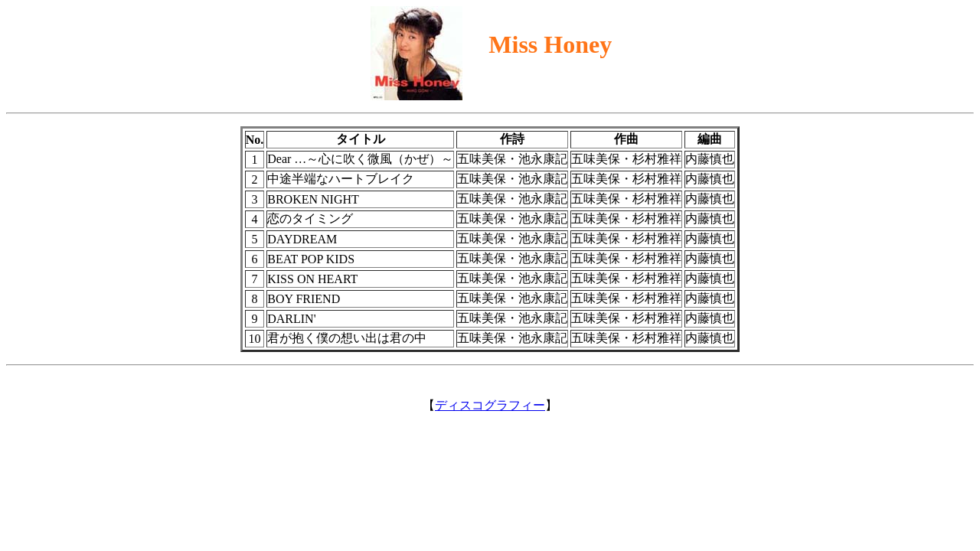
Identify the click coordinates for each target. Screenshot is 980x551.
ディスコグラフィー (490, 405)
